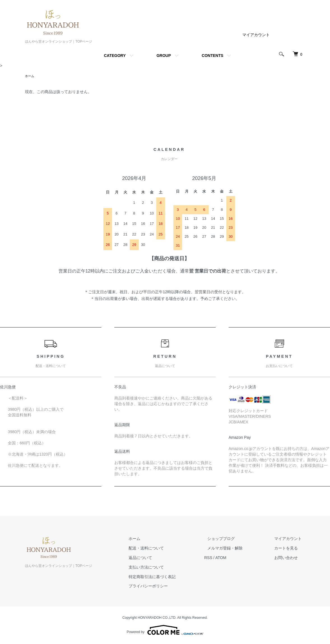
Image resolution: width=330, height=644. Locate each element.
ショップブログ (231, 539)
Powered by (165, 631)
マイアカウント (256, 35)
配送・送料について (162, 549)
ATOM (234, 558)
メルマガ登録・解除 (235, 549)
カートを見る (289, 549)
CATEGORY (115, 56)
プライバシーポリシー (164, 587)
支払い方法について (162, 568)
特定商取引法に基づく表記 (168, 577)
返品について (157, 558)
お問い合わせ (289, 558)
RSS (221, 558)
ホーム (30, 76)
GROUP (164, 56)
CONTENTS (212, 56)
